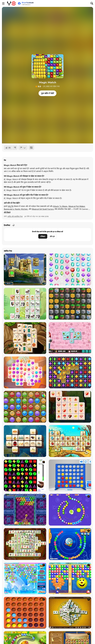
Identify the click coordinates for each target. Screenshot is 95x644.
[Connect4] (25, 613)
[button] (7, 212)
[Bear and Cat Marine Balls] (70, 544)
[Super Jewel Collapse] (70, 372)
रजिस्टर (43, 236)
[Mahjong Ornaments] (25, 441)
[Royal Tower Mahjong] (25, 269)
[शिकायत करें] (23, 148)
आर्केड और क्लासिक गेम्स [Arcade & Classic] (15, 216)
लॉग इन (52, 236)
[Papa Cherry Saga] (25, 372)
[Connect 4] (70, 475)
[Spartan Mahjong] (70, 441)
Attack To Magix (60, 206)
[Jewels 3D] (25, 475)
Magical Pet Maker (77, 206)
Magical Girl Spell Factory (43, 209)
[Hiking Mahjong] (25, 338)
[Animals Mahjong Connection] (25, 304)
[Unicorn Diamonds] (70, 269)
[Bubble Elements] (25, 578)
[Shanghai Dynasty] (25, 544)
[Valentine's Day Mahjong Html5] (70, 407)
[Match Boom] (25, 407)
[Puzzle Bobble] (25, 510)
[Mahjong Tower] (70, 613)
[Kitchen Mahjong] (70, 338)
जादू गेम (11, 206)
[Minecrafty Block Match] (70, 304)
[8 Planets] (70, 510)
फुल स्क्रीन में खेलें (47, 93)
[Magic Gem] (70, 578)
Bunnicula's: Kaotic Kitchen (16, 209)
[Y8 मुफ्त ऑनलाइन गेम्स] (11, 3)
